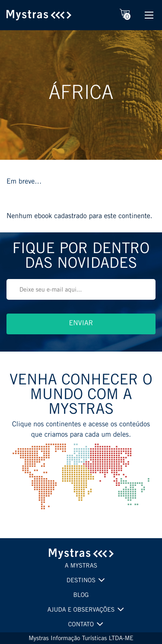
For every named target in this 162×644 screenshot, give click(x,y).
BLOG (81, 596)
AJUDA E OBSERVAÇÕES (81, 610)
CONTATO (81, 625)
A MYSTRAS (81, 566)
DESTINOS (81, 581)
